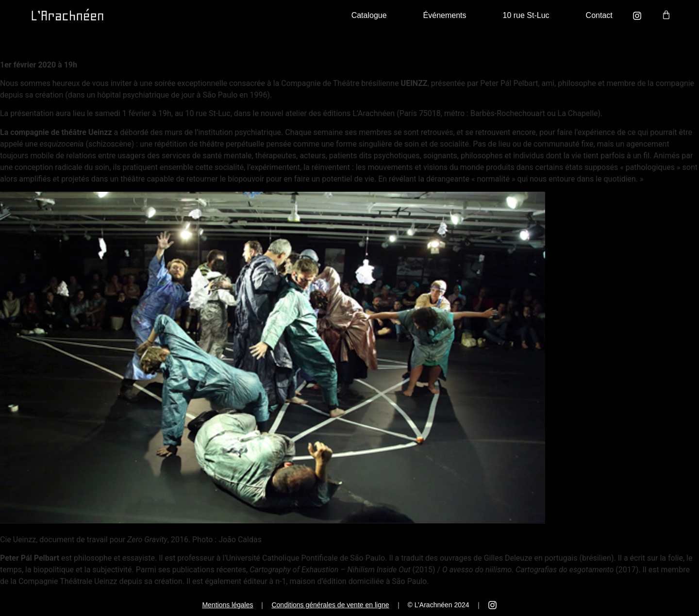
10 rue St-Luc (526, 15)
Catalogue (369, 15)
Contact (599, 15)
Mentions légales (227, 605)
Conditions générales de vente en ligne (330, 605)
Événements (445, 15)
